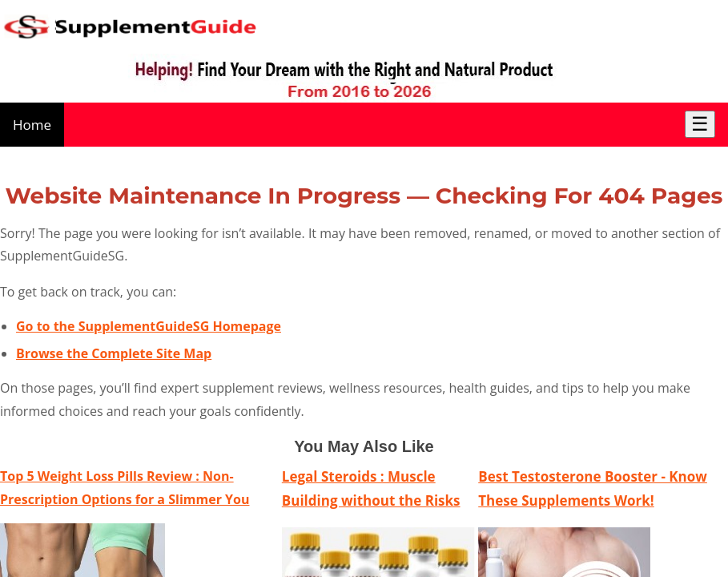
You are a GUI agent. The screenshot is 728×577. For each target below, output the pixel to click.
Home (32, 125)
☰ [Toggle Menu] (700, 124)
